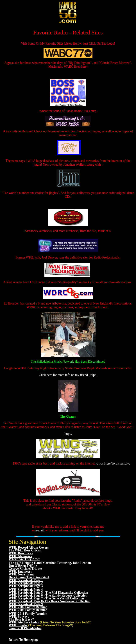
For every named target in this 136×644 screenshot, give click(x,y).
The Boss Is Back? (21, 619)
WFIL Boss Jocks (21, 553)
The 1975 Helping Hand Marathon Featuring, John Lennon (50, 563)
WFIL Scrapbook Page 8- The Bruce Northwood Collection (49, 601)
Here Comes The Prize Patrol (29, 577)
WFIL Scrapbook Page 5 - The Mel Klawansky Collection (48, 593)
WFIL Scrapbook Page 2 (26, 583)
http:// (68, 434)
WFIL (13, 610)
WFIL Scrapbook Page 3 (26, 586)
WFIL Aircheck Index (24, 622)
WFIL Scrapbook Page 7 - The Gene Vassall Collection (46, 598)
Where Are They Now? (24, 559)
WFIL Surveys (19, 617)
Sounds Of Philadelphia (25, 628)
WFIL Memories (20, 556)
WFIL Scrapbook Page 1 (26, 580)
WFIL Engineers (20, 571)
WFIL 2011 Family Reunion (28, 614)
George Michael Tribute (25, 569)
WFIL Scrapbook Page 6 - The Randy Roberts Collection (48, 595)
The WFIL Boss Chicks (25, 550)
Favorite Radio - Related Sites (68, 32)
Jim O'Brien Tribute (23, 566)
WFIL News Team (21, 574)
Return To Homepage (23, 640)
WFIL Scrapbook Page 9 (26, 604)
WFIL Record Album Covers (29, 547)
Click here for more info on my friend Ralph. (68, 375)
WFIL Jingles (18, 625)
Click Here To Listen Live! (114, 463)
